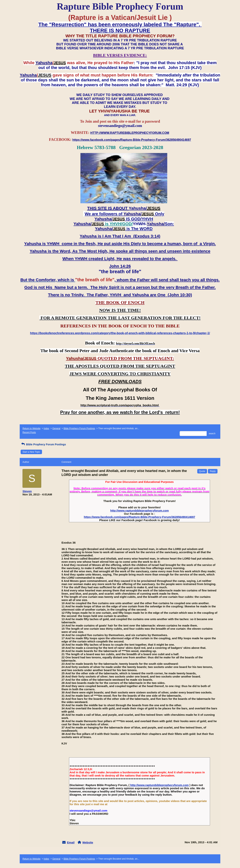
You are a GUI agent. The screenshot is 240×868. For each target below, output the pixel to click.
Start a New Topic (31, 452)
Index (46, 428)
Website (88, 842)
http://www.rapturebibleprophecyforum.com (139, 511)
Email (71, 842)
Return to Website (31, 428)
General (56, 428)
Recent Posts (29, 432)
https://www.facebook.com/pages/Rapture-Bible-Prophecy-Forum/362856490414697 (139, 517)
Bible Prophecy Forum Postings (79, 428)
